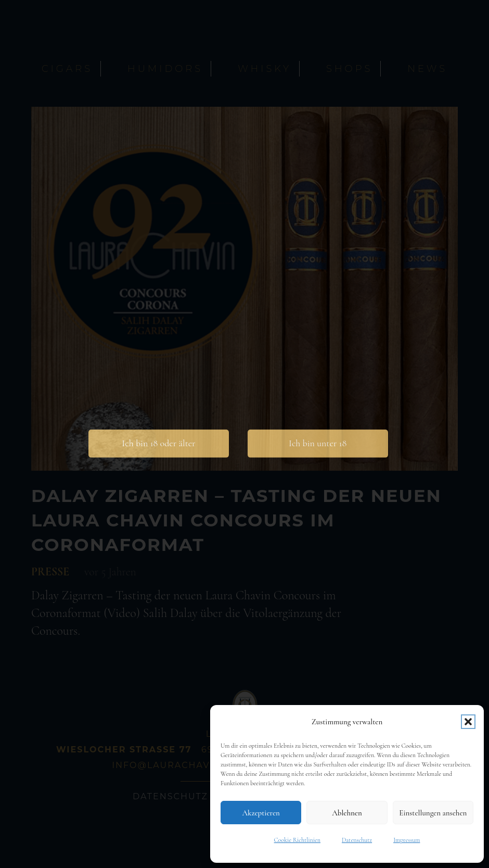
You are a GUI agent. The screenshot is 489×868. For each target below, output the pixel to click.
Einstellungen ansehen (433, 813)
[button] (468, 722)
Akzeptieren (261, 813)
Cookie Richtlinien (297, 840)
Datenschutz (357, 840)
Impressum (407, 840)
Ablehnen (347, 813)
